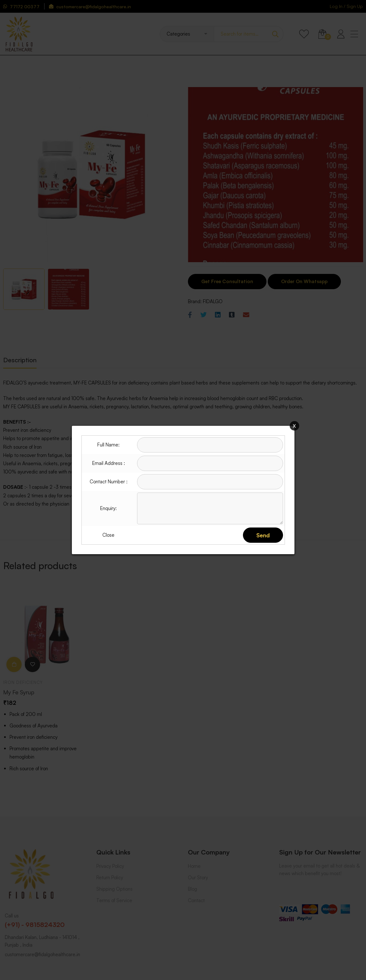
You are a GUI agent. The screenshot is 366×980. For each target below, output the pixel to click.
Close (108, 535)
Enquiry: (108, 508)
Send (263, 535)
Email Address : (109, 463)
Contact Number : (109, 482)
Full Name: (108, 445)
